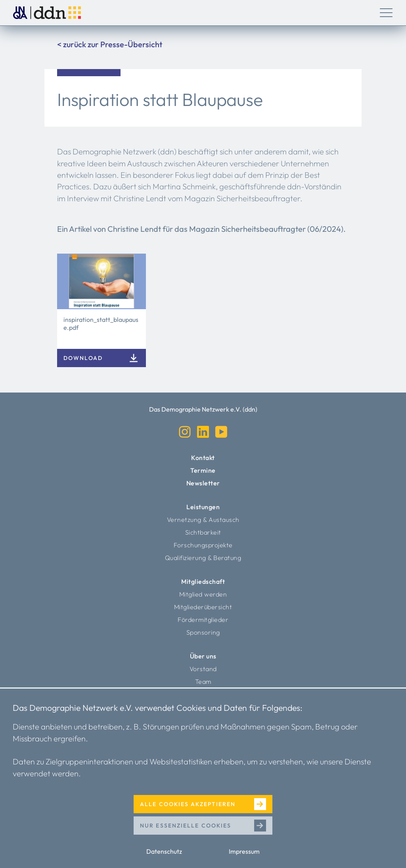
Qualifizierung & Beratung (203, 558)
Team (203, 681)
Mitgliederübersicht (203, 607)
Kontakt (203, 458)
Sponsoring (203, 632)
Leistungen (203, 507)
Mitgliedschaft (203, 581)
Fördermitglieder (203, 620)
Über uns (203, 656)
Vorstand (203, 669)
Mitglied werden (203, 594)
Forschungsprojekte (203, 545)
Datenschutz (164, 851)
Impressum (244, 851)
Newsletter (203, 483)
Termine (203, 470)
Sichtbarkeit (203, 532)
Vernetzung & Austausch (203, 520)
